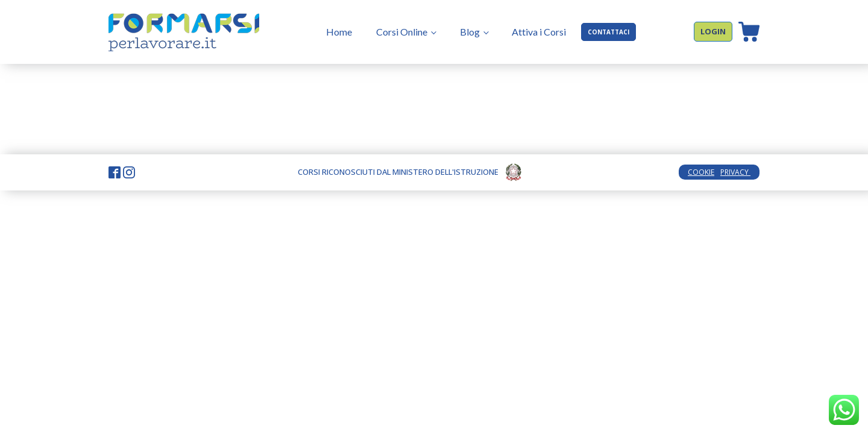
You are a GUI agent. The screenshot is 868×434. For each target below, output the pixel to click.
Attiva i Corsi (539, 32)
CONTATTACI (609, 32)
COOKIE (701, 172)
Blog (470, 32)
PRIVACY (735, 172)
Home (339, 32)
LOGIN (713, 31)
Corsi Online (402, 32)
